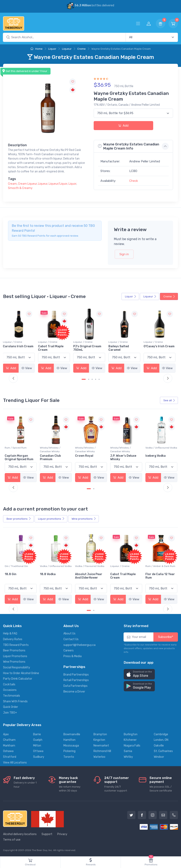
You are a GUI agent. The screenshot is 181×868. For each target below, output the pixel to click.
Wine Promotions (14, 662)
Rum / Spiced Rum (51, 447)
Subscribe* (166, 637)
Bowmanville (72, 734)
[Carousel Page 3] (92, 379)
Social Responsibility (17, 667)
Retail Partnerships (76, 680)
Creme (82, 49)
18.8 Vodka (83, 574)
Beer (19, 519)
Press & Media (73, 656)
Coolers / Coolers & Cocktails (16, 568)
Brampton (100, 734)
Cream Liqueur (27, 184)
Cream (12, 184)
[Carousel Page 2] (89, 379)
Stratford (10, 756)
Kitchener (130, 740)
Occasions (10, 690)
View (28, 368)
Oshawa (8, 751)
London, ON (161, 740)
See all (169, 400)
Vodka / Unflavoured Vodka (21, 447)
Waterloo (99, 756)
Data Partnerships (75, 685)
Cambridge (161, 734)
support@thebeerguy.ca (79, 645)
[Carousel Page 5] (99, 379)
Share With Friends (15, 701)
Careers (69, 650)
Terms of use (12, 839)
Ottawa (38, 751)
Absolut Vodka (15, 456)
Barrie (37, 734)
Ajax (6, 734)
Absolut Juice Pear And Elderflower (123, 576)
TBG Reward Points (16, 645)
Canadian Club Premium (85, 457)
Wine (84, 519)
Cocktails (9, 684)
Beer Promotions (14, 650)
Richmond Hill (102, 751)
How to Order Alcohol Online (21, 673)
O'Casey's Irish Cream (160, 346)
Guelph (38, 740)
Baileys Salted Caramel (120, 348)
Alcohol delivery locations (20, 834)
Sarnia (128, 751)
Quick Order (11, 707)
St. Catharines (163, 751)
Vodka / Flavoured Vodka (124, 566)
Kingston (99, 740)
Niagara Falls (132, 745)
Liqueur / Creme (14, 342)
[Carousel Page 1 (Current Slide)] (84, 379)
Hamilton (69, 740)
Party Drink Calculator (18, 679)
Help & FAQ (10, 633)
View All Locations (15, 762)
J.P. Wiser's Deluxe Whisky (158, 457)
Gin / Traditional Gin (51, 566)
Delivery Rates (13, 639)
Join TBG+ (10, 712)
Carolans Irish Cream (20, 346)
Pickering (69, 751)
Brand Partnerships (76, 674)
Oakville (159, 745)
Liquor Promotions (15, 656)
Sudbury (39, 756)
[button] (139, 674)
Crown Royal (119, 456)
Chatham (9, 740)
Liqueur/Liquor (58, 184)
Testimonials (12, 695)
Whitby (128, 756)
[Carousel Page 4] (96, 379)
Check (134, 181)
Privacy (62, 834)
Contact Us (71, 639)
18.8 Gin (46, 574)
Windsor (159, 756)
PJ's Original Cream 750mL (89, 348)
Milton (37, 745)
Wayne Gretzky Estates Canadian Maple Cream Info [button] (129, 146)
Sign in (124, 254)
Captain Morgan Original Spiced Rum (54, 457)
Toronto (69, 756)
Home (37, 49)
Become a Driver (74, 691)
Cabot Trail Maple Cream (52, 348)
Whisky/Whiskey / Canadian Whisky (85, 449)
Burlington (131, 734)
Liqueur (67, 49)
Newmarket (101, 745)
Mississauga (71, 745)
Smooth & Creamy (20, 188)
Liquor (52, 49)
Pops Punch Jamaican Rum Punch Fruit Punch (20, 577)
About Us (69, 633)
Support (47, 834)
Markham (9, 745)
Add (123, 126)
